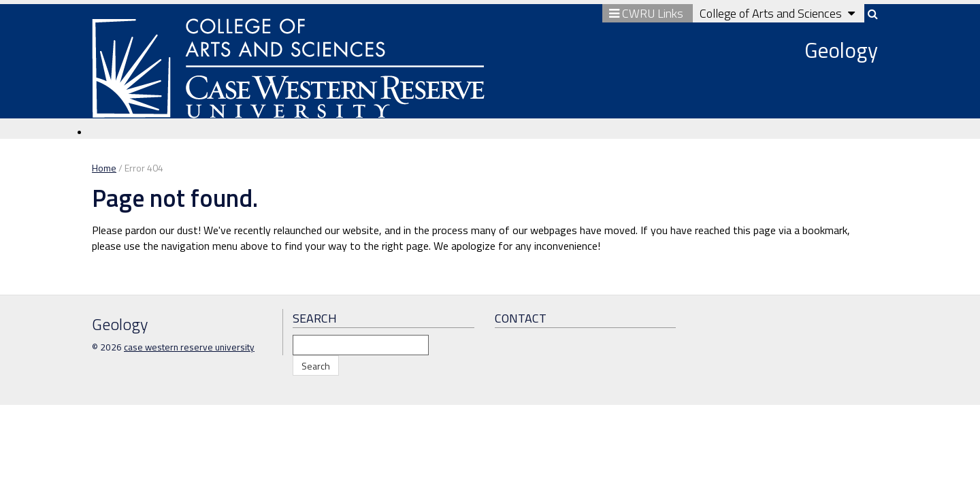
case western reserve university (189, 347)
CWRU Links (648, 13)
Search (316, 366)
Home (104, 168)
